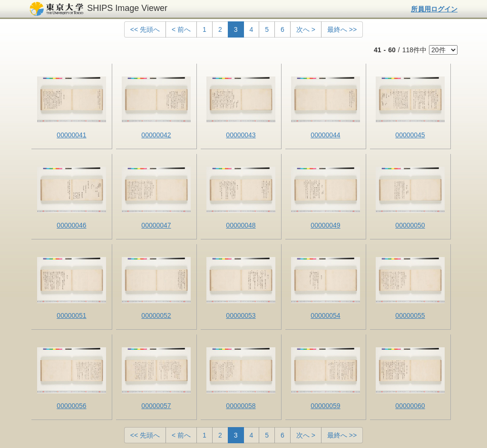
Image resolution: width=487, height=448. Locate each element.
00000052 (156, 315)
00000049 (325, 225)
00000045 (410, 135)
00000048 (241, 225)
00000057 (156, 406)
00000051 (71, 315)
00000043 (241, 135)
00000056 (71, 406)
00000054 (325, 315)
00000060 (410, 406)
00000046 (71, 225)
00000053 (241, 315)
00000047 (156, 225)
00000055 (410, 315)
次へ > (306, 29)
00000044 (325, 135)
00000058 (241, 406)
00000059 (325, 406)
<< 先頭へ (145, 29)
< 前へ (181, 29)
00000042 (156, 135)
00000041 (71, 135)
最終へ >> (342, 29)
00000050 (410, 225)
